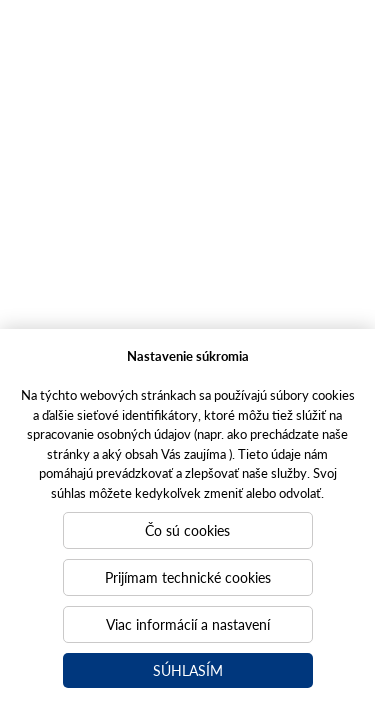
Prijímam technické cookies (188, 577)
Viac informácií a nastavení (188, 624)
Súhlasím (188, 670)
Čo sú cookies (187, 530)
